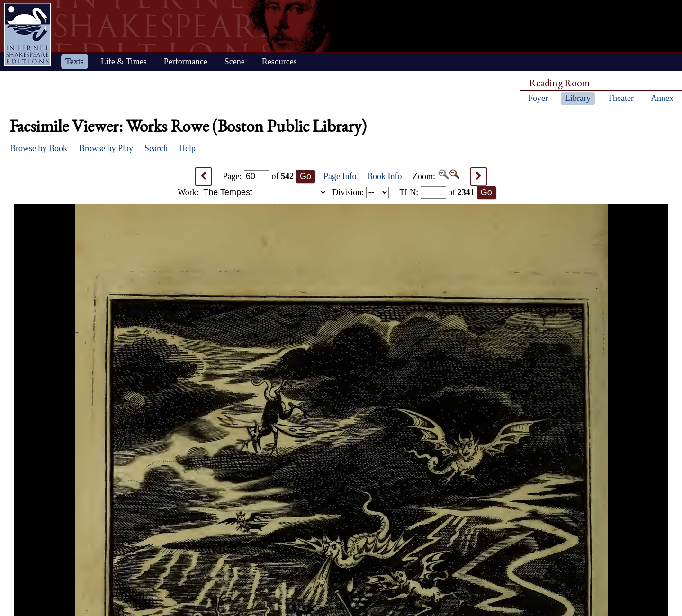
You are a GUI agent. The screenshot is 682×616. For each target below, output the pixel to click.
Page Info (340, 176)
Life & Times (124, 62)
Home (27, 34)
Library (578, 98)
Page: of (259, 176)
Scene (235, 62)
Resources (279, 62)
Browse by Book (39, 148)
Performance (186, 62)
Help (187, 148)
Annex (662, 98)
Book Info (385, 176)
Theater (621, 98)
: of (437, 192)
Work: (252, 192)
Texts (75, 62)
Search (156, 148)
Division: (360, 192)
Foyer (538, 98)
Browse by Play (106, 148)
